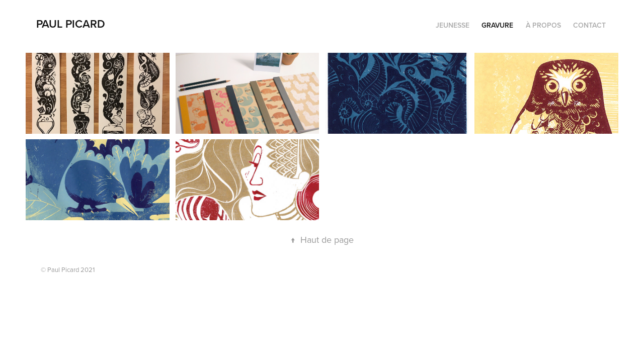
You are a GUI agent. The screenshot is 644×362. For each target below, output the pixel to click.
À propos (543, 25)
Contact (589, 25)
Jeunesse (453, 25)
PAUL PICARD (71, 24)
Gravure (497, 25)
